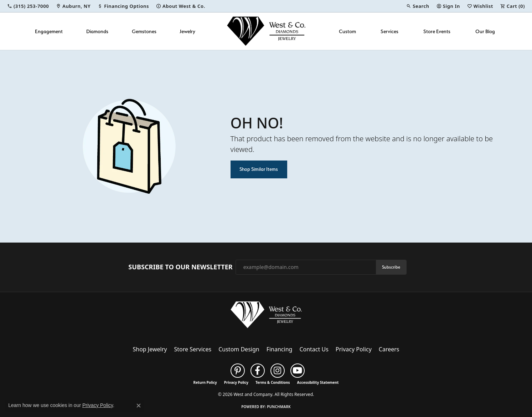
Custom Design (239, 349)
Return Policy (205, 382)
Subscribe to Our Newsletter (180, 267)
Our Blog (485, 31)
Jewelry (187, 31)
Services (389, 31)
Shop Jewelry (150, 349)
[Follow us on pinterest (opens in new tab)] (238, 371)
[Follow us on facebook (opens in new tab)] (258, 371)
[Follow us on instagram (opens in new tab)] (278, 371)
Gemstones (144, 31)
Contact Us (314, 349)
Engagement (49, 31)
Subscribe (391, 267)
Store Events (437, 31)
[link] (28, 6)
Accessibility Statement (318, 382)
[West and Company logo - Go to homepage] (266, 31)
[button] (418, 6)
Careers (389, 349)
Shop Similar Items (259, 169)
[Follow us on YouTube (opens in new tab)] (298, 371)
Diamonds (97, 31)
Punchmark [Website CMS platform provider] (279, 407)
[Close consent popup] (139, 406)
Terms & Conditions (273, 382)
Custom (347, 31)
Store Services (193, 349)
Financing (280, 349)
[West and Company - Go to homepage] (266, 316)
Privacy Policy (354, 349)
